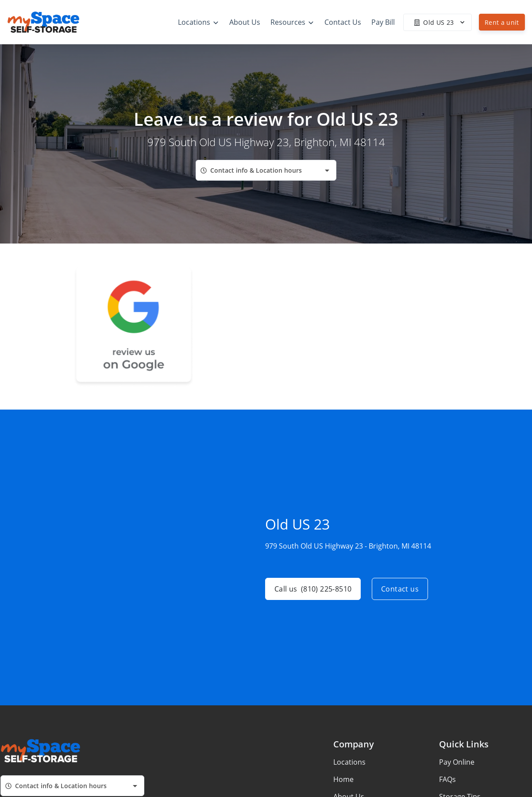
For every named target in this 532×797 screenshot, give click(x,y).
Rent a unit (502, 22)
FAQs (447, 779)
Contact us (400, 589)
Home (343, 779)
